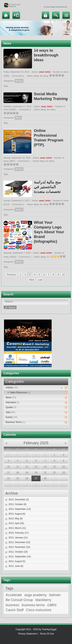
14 (45, 467)
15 (54, 467)
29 (27, 455)
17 (8, 473)
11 (18, 467)
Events (12, 417)
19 (27, 473)
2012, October (18, 552)
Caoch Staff (15, 610)
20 (36, 473)
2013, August (17, 514)
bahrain (55, 595)
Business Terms (15, 422)
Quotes (11, 407)
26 (27, 478)
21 (45, 473)
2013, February (19, 533)
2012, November (19, 547)
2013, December (19, 500)
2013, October (18, 504)
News (18, 118)
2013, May (16, 519)
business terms (33, 605)
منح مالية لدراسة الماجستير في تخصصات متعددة (47, 187)
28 (18, 455)
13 (36, 467)
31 (45, 455)
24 (8, 478)
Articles (19, 81)
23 (64, 473)
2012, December (19, 542)
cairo (52, 605)
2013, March (17, 528)
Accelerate (14, 595)
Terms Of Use (47, 634)
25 (18, 478)
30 (36, 455)
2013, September (20, 509)
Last (40, 280)
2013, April (16, 523)
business (12, 605)
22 (54, 473)
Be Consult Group (19, 600)
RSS (66, 388)
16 (64, 467)
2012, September (20, 557)
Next (32, 280)
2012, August (17, 561)
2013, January (18, 538)
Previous (11, 275)
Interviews (13, 402)
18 (18, 473)
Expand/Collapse (62, 388)
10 (63, 275)
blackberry (43, 600)
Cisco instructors (39, 610)
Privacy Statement (27, 634)
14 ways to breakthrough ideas (46, 55)
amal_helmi (45, 72)
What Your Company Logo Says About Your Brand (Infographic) (49, 232)
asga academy (36, 595)
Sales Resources (20, 393)
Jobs (10, 412)
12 (27, 467)
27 (8, 455)
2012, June (16, 566)
